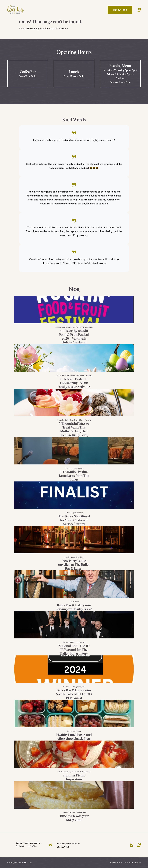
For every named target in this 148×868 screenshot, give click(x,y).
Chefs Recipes (68, 772)
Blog (74, 327)
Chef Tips (71, 812)
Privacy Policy (116, 862)
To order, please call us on (73, 845)
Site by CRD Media (133, 862)
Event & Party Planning (84, 327)
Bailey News (67, 327)
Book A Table (120, 10)
